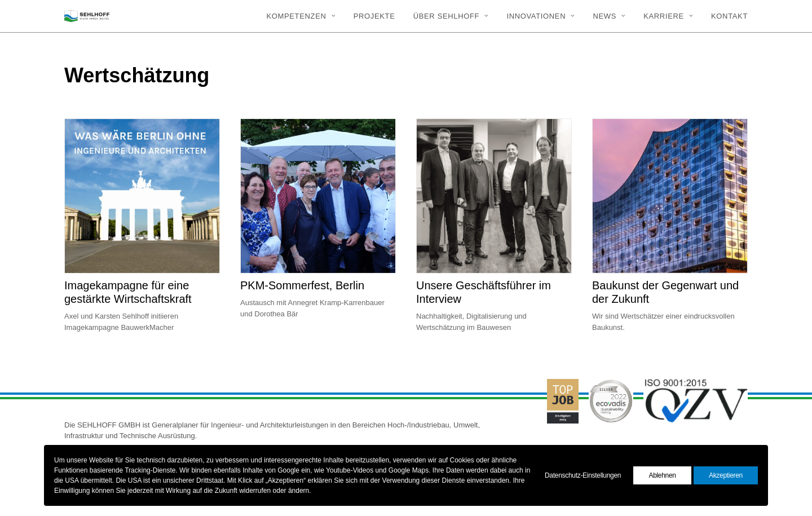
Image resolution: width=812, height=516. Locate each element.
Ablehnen (662, 475)
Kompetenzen (301, 16)
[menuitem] (304, 16)
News (609, 16)
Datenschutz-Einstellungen (583, 475)
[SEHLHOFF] (87, 16)
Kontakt (729, 16)
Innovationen (540, 16)
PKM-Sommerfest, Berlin (302, 285)
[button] (142, 196)
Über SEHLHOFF (451, 16)
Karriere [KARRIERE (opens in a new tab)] (668, 16)
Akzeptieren (726, 475)
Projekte (374, 16)
